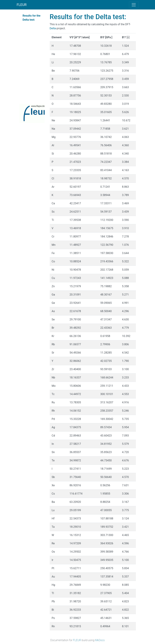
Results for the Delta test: (32, 18)
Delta (53, 28)
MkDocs (100, 640)
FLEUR (22, 5)
